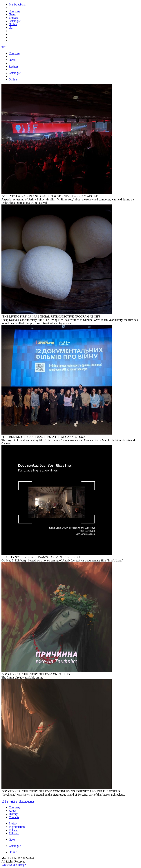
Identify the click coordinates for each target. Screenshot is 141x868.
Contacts (14, 817)
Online (13, 852)
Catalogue (15, 846)
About (12, 811)
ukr (11, 28)
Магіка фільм (17, 4)
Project (13, 823)
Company (15, 807)
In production (17, 827)
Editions (14, 833)
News (12, 840)
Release (13, 830)
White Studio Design (14, 865)
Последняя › (26, 801)
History (13, 814)
